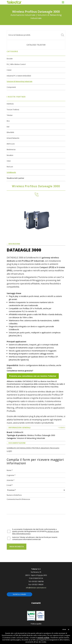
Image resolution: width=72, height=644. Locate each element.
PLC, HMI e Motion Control (16, 64)
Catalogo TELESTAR (36, 45)
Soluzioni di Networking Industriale (20, 81)
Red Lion (10, 167)
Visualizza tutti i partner (15, 178)
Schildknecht (11, 172)
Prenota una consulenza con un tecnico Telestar (33, 376)
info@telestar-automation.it (36, 588)
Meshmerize (11, 150)
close (64, 629)
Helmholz (10, 104)
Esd (8, 127)
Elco (8, 121)
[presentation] (26, 521)
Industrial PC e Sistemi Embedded (19, 76)
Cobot (9, 70)
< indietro (62, 427)
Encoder (10, 59)
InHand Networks (13, 138)
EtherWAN (10, 132)
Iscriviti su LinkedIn (19, 594)
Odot (9, 161)
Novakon (10, 155)
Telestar (10, 115)
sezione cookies (43, 638)
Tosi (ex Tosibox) (13, 110)
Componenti (11, 87)
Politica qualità (36, 624)
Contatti (36, 603)
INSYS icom (11, 144)
